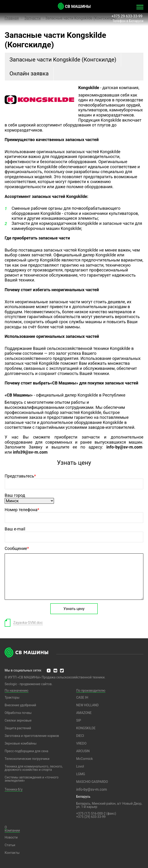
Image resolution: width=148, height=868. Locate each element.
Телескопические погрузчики (27, 759)
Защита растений (18, 728)
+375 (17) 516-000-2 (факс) (96, 813)
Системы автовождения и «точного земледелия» (32, 779)
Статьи (10, 845)
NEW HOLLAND (87, 705)
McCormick (85, 759)
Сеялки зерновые (18, 720)
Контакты (12, 853)
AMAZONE (84, 713)
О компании (12, 829)
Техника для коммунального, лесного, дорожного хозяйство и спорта (34, 768)
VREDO (81, 743)
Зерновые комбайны (21, 743)
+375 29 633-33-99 (127, 16)
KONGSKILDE (86, 728)
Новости (11, 837)
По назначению (17, 691)
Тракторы (12, 697)
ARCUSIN (83, 751)
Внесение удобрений (20, 705)
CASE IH (82, 697)
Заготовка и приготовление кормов (32, 736)
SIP (79, 720)
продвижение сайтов (36, 684)
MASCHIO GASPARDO (92, 782)
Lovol (80, 766)
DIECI (80, 736)
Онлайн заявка (29, 74)
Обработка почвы (18, 713)
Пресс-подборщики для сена (26, 751)
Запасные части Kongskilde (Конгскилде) (63, 60)
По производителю (91, 691)
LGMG (81, 774)
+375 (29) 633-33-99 (91, 817)
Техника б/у (14, 789)
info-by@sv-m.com (92, 789)
